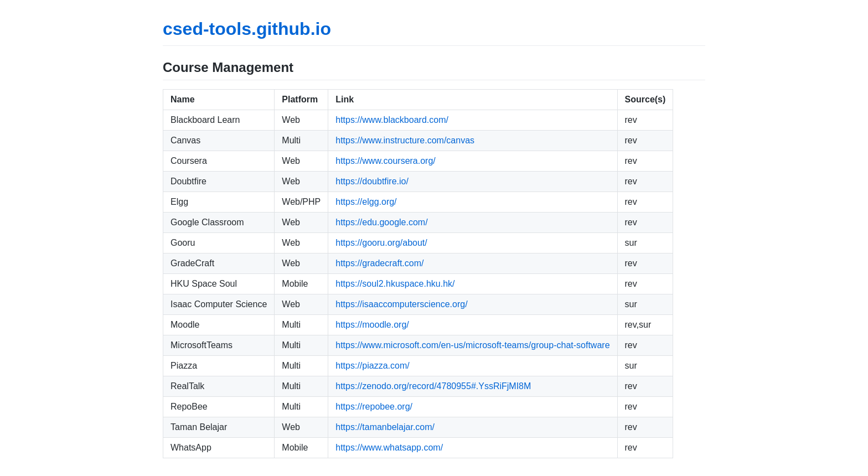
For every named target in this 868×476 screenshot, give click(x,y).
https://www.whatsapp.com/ (389, 447)
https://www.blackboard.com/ (392, 120)
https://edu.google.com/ (381, 222)
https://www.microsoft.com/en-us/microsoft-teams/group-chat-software (472, 345)
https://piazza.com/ (372, 366)
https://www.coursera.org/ (386, 161)
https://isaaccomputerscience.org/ (401, 304)
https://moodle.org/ (372, 325)
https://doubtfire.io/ (372, 181)
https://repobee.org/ (374, 407)
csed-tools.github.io (247, 29)
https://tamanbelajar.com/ (385, 427)
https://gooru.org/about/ (381, 243)
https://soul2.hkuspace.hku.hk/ (395, 284)
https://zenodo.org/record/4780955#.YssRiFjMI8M (433, 386)
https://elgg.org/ (366, 202)
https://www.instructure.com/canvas (405, 140)
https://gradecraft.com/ (379, 263)
